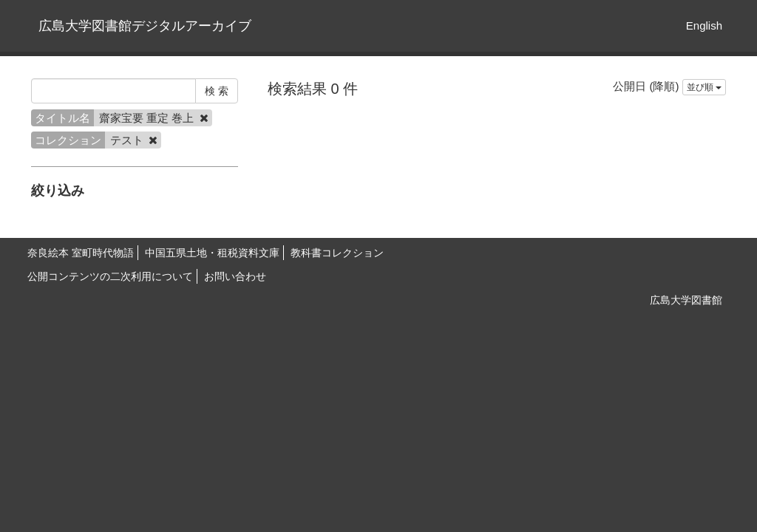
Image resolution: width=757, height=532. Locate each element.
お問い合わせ (235, 276)
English (704, 25)
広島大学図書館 (686, 300)
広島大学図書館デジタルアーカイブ (145, 26)
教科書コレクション (337, 253)
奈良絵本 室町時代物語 (81, 253)
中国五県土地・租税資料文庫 (212, 253)
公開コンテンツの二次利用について (110, 276)
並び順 (704, 87)
